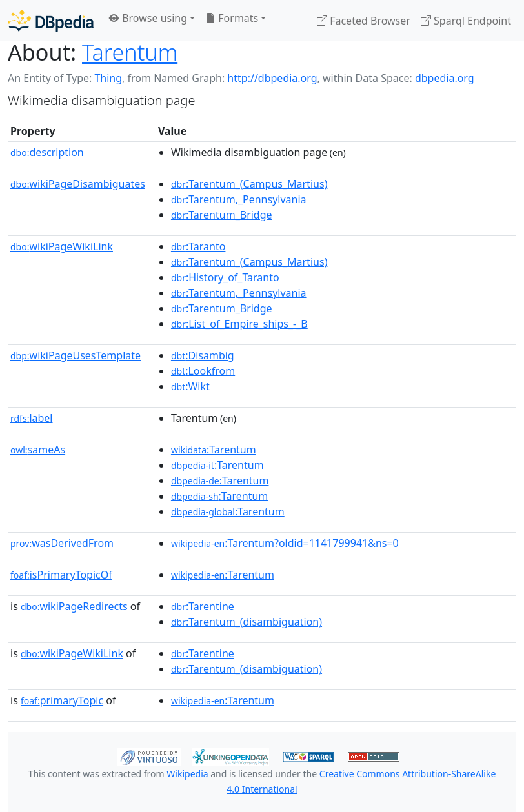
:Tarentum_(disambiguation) (247, 622)
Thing (108, 78)
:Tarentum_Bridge (222, 215)
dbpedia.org (445, 78)
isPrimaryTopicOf (61, 575)
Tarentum (130, 52)
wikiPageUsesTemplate (76, 355)
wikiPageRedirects (74, 606)
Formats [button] (232, 18)
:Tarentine (203, 606)
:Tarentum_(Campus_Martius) (249, 184)
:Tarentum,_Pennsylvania (239, 199)
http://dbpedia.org (272, 78)
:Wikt (190, 386)
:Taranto (198, 246)
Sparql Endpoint (466, 21)
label (32, 418)
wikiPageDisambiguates (78, 184)
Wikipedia (187, 774)
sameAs (38, 450)
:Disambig (203, 355)
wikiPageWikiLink (62, 246)
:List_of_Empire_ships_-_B (239, 324)
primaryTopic (62, 700)
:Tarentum (214, 450)
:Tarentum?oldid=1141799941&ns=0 (285, 543)
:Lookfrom (203, 371)
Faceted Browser (364, 21)
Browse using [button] (148, 18)
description (47, 152)
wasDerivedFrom (62, 543)
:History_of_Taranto (225, 277)
